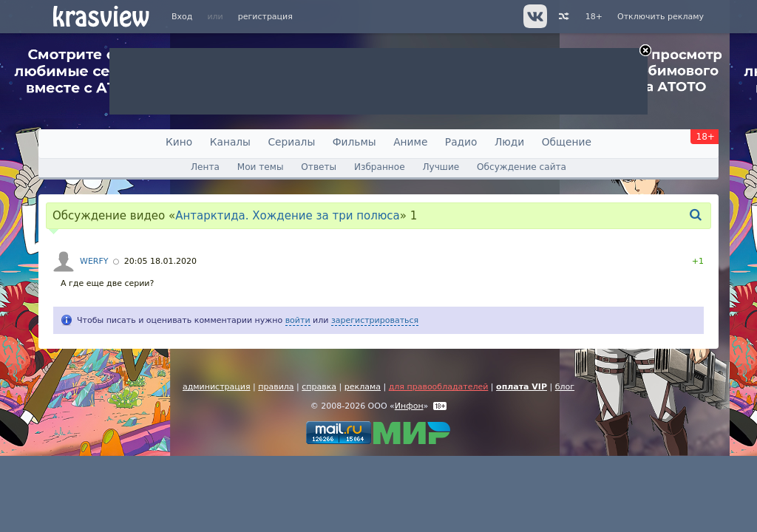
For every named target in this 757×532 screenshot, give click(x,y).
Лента (205, 167)
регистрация (265, 17)
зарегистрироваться (375, 320)
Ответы (319, 167)
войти (298, 320)
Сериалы (291, 142)
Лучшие (441, 167)
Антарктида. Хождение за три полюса (288, 216)
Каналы (230, 142)
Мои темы (261, 167)
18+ (594, 17)
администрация (217, 387)
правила (276, 387)
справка (319, 387)
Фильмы (354, 142)
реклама (363, 387)
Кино (179, 142)
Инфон (409, 406)
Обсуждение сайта (522, 167)
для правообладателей (439, 387)
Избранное (380, 167)
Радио (461, 142)
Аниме (410, 142)
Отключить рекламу (661, 17)
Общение (567, 142)
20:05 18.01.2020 (160, 261)
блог (565, 387)
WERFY (94, 261)
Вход (182, 17)
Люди (509, 142)
